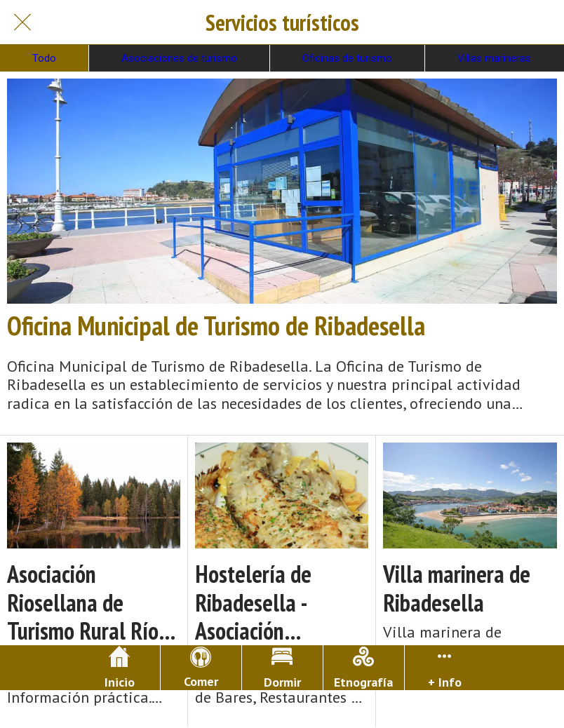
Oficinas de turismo (347, 58)
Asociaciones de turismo (179, 58)
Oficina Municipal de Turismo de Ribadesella (216, 325)
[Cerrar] (22, 22)
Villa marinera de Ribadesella (457, 588)
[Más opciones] (445, 668)
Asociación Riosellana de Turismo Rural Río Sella (83, 602)
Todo (44, 58)
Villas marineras (494, 58)
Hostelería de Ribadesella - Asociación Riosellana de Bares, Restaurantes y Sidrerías (282, 602)
